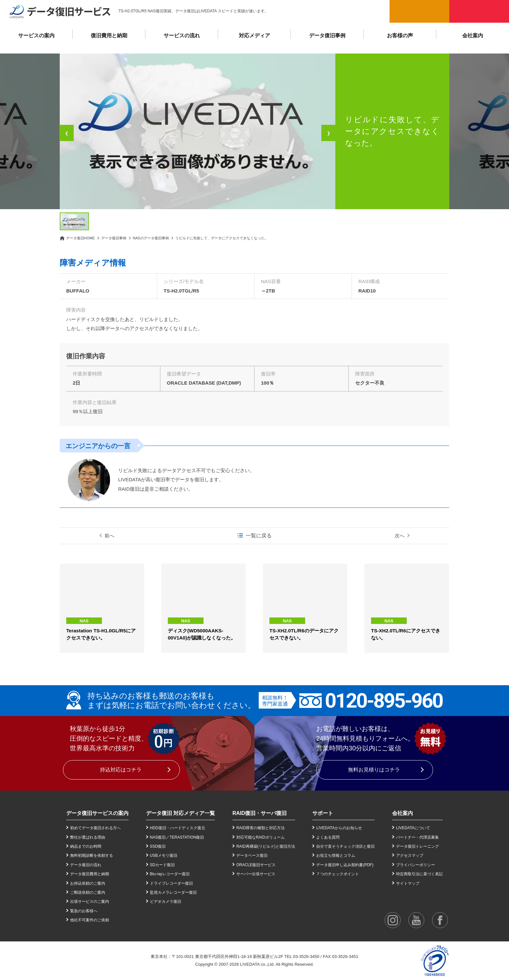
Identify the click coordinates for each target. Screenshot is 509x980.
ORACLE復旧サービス (256, 865)
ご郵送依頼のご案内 (88, 892)
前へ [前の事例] (109, 536)
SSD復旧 (158, 846)
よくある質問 (328, 837)
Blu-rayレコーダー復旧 (170, 874)
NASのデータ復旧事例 (151, 238)
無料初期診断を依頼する (92, 855)
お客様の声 (400, 36)
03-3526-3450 (306, 956)
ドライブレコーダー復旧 (171, 883)
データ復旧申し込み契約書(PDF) (345, 865)
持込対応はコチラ (121, 770)
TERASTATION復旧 (187, 837)
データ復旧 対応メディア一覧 (180, 813)
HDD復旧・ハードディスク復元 (178, 828)
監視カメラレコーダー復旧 (173, 892)
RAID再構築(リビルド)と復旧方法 (266, 846)
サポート (323, 813)
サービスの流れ (182, 36)
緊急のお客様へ (84, 911)
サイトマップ (408, 883)
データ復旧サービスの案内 (97, 813)
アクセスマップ (410, 855)
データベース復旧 (252, 855)
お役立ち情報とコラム (336, 855)
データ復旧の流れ (86, 865)
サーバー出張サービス (256, 874)
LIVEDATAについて (413, 828)
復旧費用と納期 (109, 36)
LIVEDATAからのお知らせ (339, 828)
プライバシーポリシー (416, 865)
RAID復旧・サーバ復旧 (260, 813)
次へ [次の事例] (400, 536)
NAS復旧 (158, 837)
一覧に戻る (259, 536)
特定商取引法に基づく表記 (419, 874)
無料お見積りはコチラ (374, 770)
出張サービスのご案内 (90, 902)
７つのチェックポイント (338, 874)
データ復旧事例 (327, 36)
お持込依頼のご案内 (88, 883)
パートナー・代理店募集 (417, 837)
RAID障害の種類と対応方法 (261, 828)
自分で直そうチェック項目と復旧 (345, 846)
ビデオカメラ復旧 (166, 902)
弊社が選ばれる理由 (88, 837)
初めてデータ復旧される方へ (95, 828)
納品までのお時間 (86, 846)
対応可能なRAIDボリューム (261, 837)
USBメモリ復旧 (164, 855)
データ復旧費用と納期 (90, 874)
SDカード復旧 (162, 865)
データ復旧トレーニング (417, 846)
